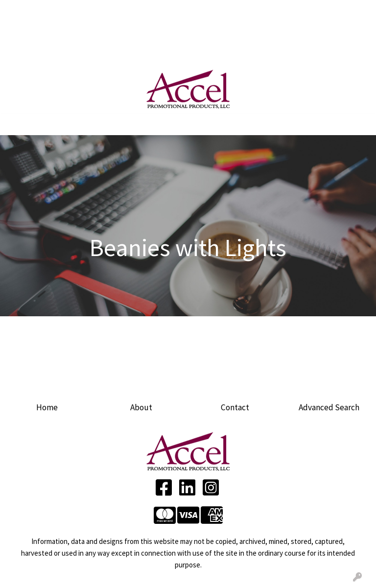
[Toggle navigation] (15, 124)
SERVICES (101, 11)
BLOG (91, 32)
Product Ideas (122, 54)
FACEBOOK (28, 54)
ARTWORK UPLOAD (42, 32)
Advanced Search (329, 407)
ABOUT (49, 11)
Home (47, 407)
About (141, 407)
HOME (20, 11)
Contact (235, 407)
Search (244, 11)
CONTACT (124, 32)
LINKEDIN (70, 54)
